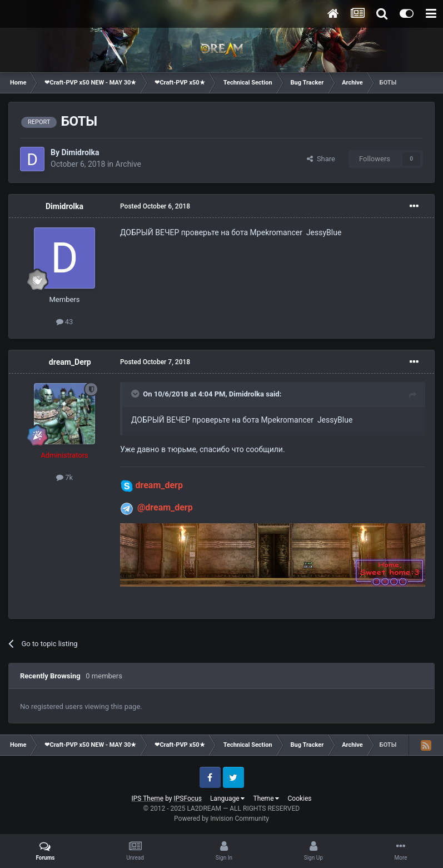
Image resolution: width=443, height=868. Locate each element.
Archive (128, 164)
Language (228, 798)
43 (65, 322)
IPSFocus (188, 798)
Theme (266, 798)
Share (321, 159)
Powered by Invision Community (221, 819)
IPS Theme (147, 798)
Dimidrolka (80, 152)
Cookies (299, 798)
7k (64, 477)
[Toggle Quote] (136, 394)
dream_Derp (70, 362)
